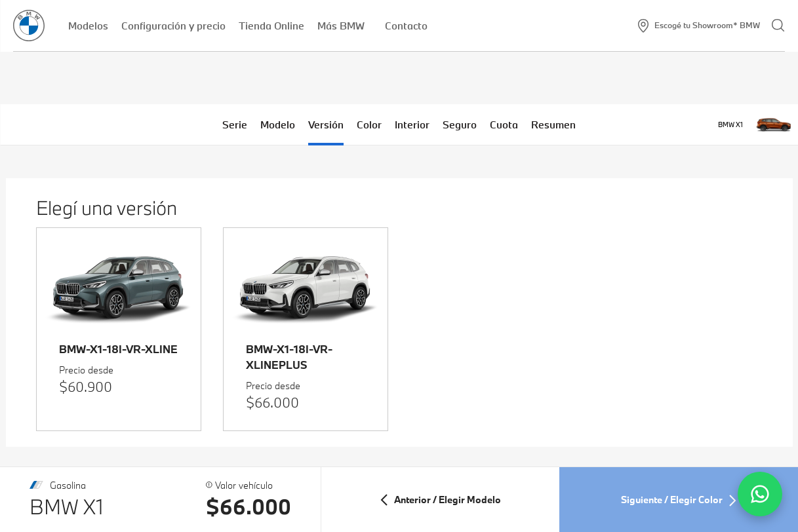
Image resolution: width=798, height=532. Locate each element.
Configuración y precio (173, 26)
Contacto (406, 26)
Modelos (88, 26)
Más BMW (345, 26)
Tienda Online (271, 26)
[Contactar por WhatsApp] (760, 494)
